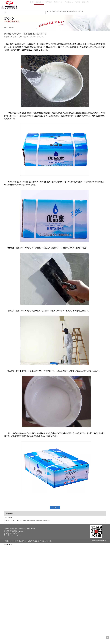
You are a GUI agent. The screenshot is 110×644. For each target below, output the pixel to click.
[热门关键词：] (6, 12)
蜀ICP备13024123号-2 (46, 541)
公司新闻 (8, 517)
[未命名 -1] (96, 532)
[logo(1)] (9, 5)
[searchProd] (26, 12)
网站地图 (103, 541)
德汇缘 (96, 541)
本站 (42, 37)
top (107, 638)
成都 (93, 541)
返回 (55, 507)
